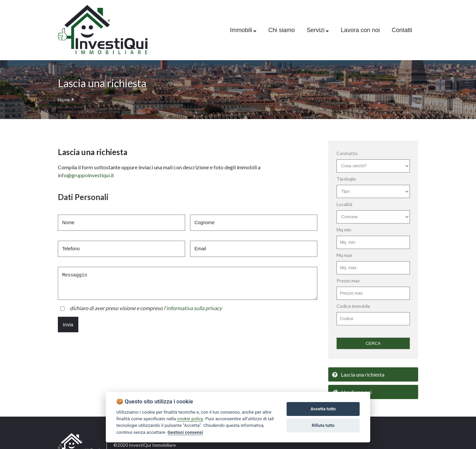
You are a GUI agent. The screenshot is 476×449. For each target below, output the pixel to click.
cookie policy (190, 419)
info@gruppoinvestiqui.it (86, 175)
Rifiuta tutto (323, 425)
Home (64, 100)
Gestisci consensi (185, 432)
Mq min (344, 230)
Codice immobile (353, 306)
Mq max (344, 255)
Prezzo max (348, 281)
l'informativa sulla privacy (193, 308)
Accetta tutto (323, 409)
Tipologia (346, 179)
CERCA (373, 343)
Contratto (347, 153)
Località (344, 204)
